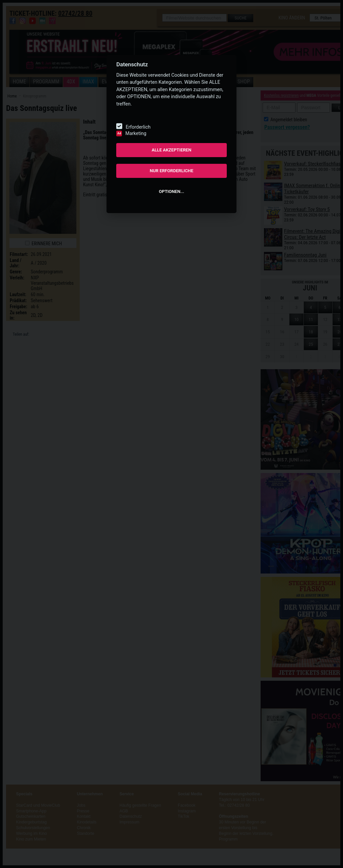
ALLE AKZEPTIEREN (172, 150)
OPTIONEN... (171, 191)
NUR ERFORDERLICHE (171, 171)
